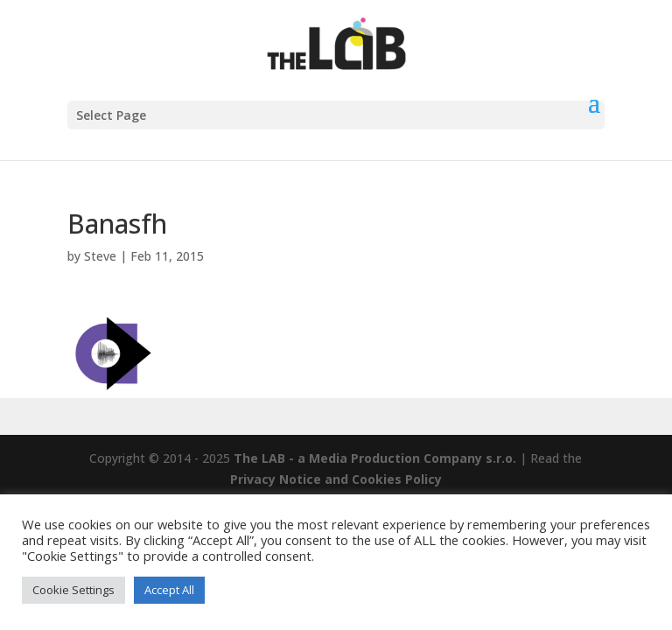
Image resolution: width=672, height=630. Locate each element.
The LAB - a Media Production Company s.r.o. (375, 458)
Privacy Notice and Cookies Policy (336, 479)
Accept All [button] (169, 590)
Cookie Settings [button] (73, 590)
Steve (100, 256)
